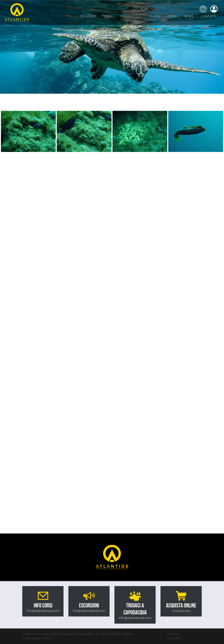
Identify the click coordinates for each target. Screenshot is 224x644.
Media (172, 16)
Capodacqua (131, 16)
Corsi (108, 16)
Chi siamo (88, 16)
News (189, 16)
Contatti (208, 16)
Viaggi (155, 16)
